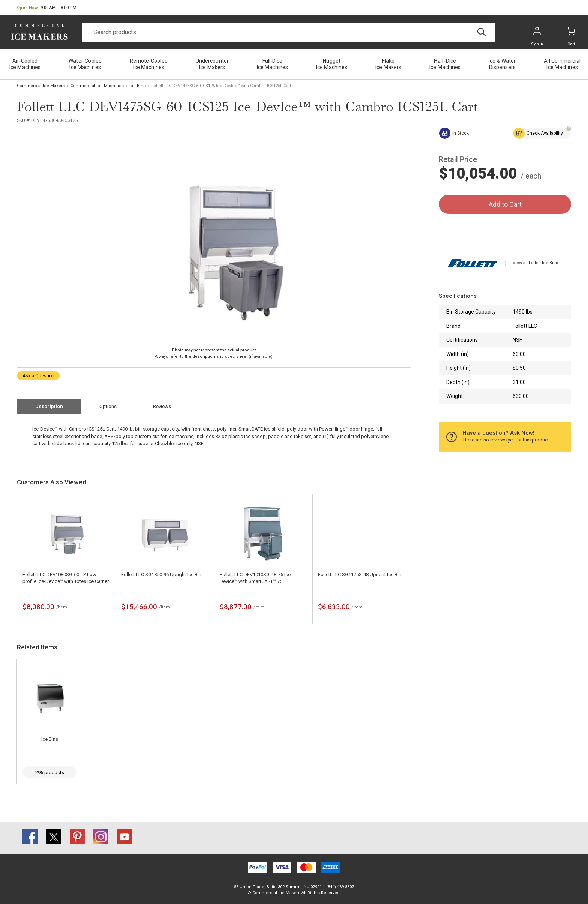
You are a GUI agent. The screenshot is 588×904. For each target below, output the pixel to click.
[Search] (289, 32)
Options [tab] (108, 406)
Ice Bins (137, 86)
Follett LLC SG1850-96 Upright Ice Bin (161, 574)
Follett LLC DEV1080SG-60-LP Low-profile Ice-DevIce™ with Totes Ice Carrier (66, 578)
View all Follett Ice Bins (535, 263)
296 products (50, 773)
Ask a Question (38, 376)
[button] (47, 8)
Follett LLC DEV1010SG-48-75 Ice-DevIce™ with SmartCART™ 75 (256, 578)
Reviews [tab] (162, 406)
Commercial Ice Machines (97, 86)
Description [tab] (49, 406)
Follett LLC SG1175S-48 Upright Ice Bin (360, 574)
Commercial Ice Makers (41, 86)
